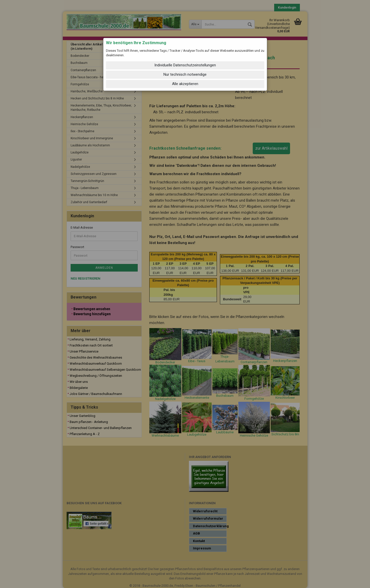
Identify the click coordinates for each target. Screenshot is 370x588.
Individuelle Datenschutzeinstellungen (185, 65)
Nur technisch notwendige (185, 74)
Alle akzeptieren (185, 84)
